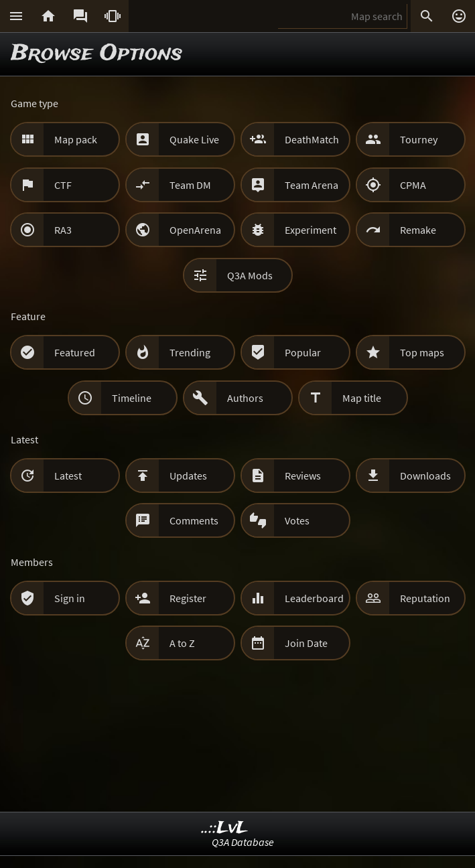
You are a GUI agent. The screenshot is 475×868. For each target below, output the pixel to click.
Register (188, 598)
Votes (297, 520)
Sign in (70, 598)
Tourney (419, 139)
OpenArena (195, 230)
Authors (245, 398)
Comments (194, 520)
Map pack (76, 139)
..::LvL (225, 828)
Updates (188, 476)
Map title (362, 398)
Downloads (425, 476)
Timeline (132, 398)
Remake (418, 230)
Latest (68, 476)
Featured (75, 352)
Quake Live (194, 139)
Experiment (311, 230)
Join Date (306, 643)
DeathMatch (312, 139)
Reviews (303, 476)
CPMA (413, 185)
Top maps (422, 352)
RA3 (63, 230)
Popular (303, 352)
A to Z (182, 643)
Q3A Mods (250, 275)
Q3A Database (243, 842)
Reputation (425, 598)
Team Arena (312, 185)
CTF (63, 185)
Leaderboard (314, 598)
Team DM (190, 185)
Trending (190, 352)
